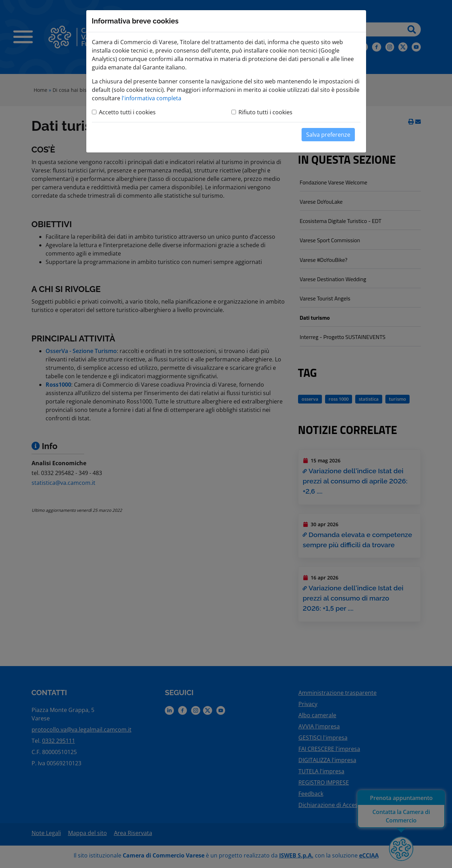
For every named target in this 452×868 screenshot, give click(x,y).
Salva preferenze (328, 135)
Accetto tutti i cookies (127, 112)
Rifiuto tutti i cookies (265, 112)
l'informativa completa (151, 98)
